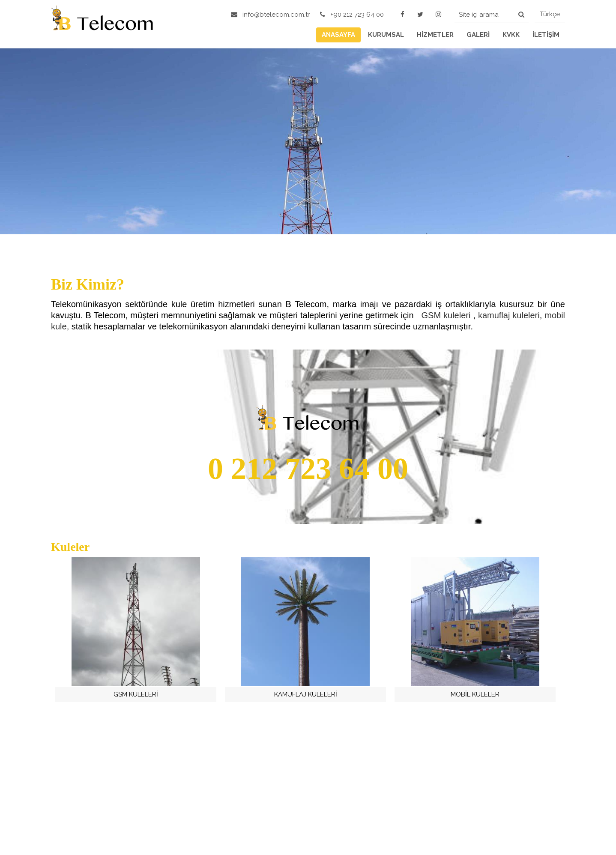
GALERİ (478, 35)
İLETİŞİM (546, 35)
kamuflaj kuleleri (509, 315)
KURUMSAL (386, 35)
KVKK (511, 35)
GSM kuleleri (447, 315)
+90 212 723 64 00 (352, 15)
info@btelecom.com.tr (270, 15)
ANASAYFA (338, 35)
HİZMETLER (435, 35)
